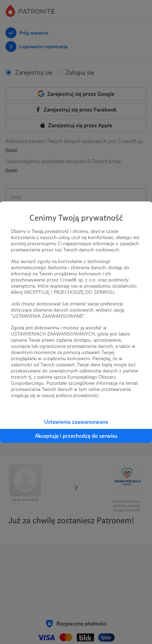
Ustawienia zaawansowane (76, 422)
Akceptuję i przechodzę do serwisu (76, 436)
